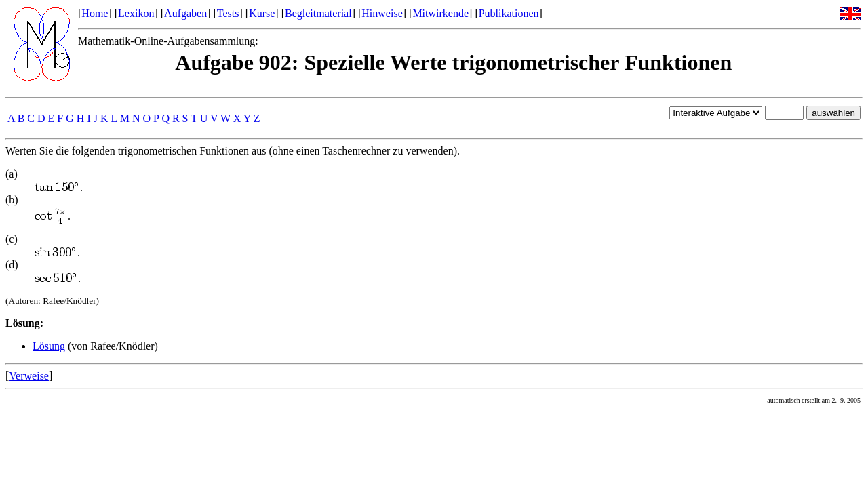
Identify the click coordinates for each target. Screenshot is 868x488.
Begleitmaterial (318, 13)
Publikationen (509, 13)
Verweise (29, 376)
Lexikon (136, 13)
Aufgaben (185, 13)
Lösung (49, 346)
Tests (228, 13)
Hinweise (382, 13)
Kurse (262, 13)
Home (95, 13)
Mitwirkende (440, 13)
